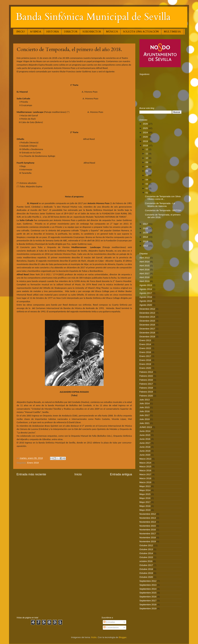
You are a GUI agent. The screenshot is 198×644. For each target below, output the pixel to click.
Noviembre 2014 (148, 522)
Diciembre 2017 (147, 329)
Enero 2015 (145, 348)
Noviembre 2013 (148, 518)
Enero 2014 (145, 344)
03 (147, 184)
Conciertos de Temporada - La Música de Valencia (160, 205)
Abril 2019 (144, 281)
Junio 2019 (145, 451)
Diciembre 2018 (147, 333)
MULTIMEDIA (172, 32)
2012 (146, 246)
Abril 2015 (144, 266)
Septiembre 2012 (148, 581)
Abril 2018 (144, 277)
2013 (146, 241)
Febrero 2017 (146, 384)
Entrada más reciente (31, 474)
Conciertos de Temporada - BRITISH (163, 210)
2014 (146, 237)
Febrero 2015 (146, 376)
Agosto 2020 (146, 305)
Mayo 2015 (145, 494)
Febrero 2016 (146, 380)
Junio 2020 (145, 455)
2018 (146, 146)
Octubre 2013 (146, 549)
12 (147, 149)
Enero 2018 (33, 463)
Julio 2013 (145, 400)
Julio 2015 (145, 407)
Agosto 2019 (146, 301)
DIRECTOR (71, 32)
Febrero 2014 (146, 372)
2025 (146, 128)
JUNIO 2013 (146, 427)
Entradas (109, 622)
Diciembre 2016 (147, 325)
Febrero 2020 (146, 396)
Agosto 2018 (146, 297)
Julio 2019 (145, 419)
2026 (146, 124)
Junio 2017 (145, 443)
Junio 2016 (145, 439)
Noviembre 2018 (148, 538)
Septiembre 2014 (148, 589)
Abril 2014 (144, 262)
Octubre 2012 (146, 545)
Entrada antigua (121, 474)
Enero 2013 (145, 340)
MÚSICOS (112, 32)
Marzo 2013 (145, 459)
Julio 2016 (145, 411)
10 (147, 158)
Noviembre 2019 (148, 541)
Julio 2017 (145, 415)
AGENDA (36, 32)
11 (147, 154)
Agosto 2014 (146, 289)
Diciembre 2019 (147, 337)
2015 (146, 233)
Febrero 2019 (146, 392)
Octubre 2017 (146, 565)
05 (147, 175)
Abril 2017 (144, 273)
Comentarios (111, 627)
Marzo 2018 (145, 478)
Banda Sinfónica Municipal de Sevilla (93, 17)
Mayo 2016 (145, 498)
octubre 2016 (146, 561)
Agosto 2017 (146, 293)
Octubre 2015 (146, 557)
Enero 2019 (145, 364)
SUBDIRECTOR (92, 32)
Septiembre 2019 (148, 609)
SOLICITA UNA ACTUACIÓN (141, 32)
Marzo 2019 (145, 482)
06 (147, 171)
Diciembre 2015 (147, 321)
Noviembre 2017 (148, 534)
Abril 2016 (144, 270)
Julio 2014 (145, 403)
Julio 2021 (145, 423)
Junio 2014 (145, 431)
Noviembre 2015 (148, 526)
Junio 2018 (145, 447)
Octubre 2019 (146, 573)
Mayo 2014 (145, 490)
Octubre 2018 (146, 569)
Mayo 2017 (145, 502)
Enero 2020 (145, 368)
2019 (146, 141)
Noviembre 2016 (148, 530)
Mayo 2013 (145, 486)
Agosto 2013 (146, 285)
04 (147, 180)
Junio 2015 (145, 435)
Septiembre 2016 (148, 597)
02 (147, 188)
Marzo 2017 (145, 474)
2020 (146, 137)
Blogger (123, 637)
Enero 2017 (145, 356)
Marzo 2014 (145, 463)
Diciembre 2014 (147, 317)
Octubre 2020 (146, 577)
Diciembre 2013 (147, 313)
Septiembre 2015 (148, 593)
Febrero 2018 (146, 388)
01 (147, 193)
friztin (94, 637)
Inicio (78, 474)
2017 (146, 224)
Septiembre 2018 (148, 605)
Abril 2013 (144, 258)
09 (147, 162)
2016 (146, 228)
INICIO (21, 32)
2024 (146, 133)
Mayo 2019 (145, 510)
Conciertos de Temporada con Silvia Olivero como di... (163, 198)
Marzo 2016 (145, 470)
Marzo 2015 (145, 467)
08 (147, 167)
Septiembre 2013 (148, 585)
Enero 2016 (145, 352)
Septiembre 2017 (148, 601)
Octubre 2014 (146, 553)
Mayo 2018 (145, 506)
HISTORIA (53, 32)
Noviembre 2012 (148, 514)
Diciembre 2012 (147, 309)
